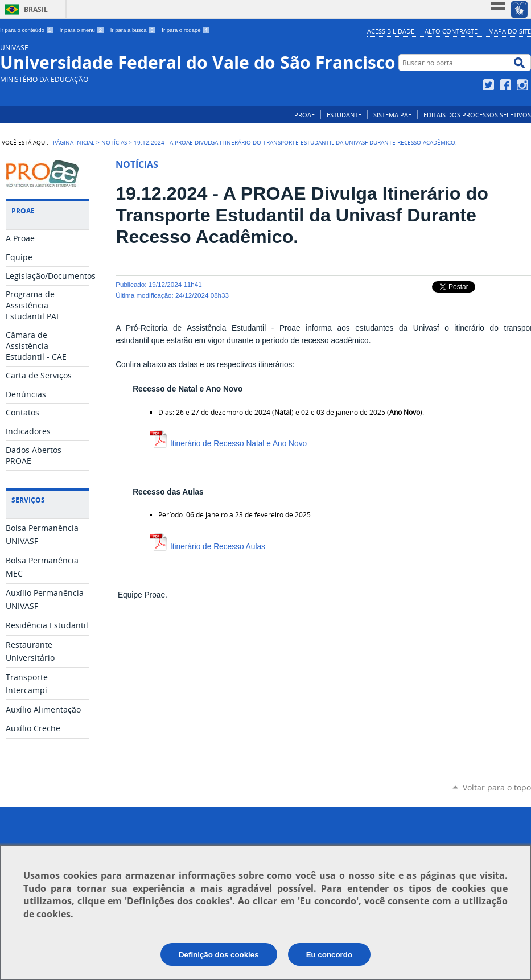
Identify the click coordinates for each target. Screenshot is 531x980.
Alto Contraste (451, 31)
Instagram (524, 85)
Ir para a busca (134, 30)
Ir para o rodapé (186, 30)
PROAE (304, 115)
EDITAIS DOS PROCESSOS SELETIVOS (477, 115)
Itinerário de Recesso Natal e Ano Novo (228, 444)
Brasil (36, 9)
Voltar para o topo (497, 787)
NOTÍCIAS (114, 142)
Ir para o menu (83, 30)
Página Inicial (74, 142)
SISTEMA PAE (392, 115)
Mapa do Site (510, 31)
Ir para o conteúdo (28, 30)
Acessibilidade (391, 31)
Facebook (507, 85)
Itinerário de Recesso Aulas (207, 547)
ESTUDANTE (344, 115)
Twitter (490, 85)
